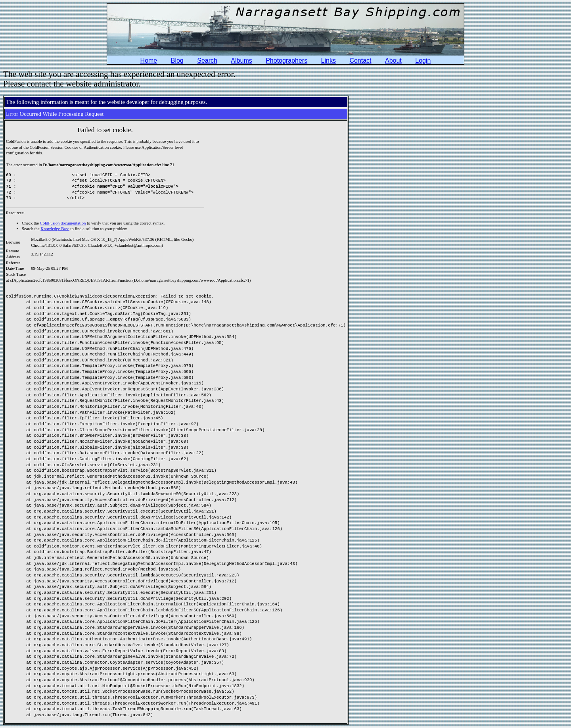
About (393, 61)
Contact (360, 61)
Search (207, 61)
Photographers (286, 61)
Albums (241, 61)
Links (329, 61)
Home (149, 61)
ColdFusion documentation (63, 223)
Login (423, 61)
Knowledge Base (55, 229)
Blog (177, 61)
